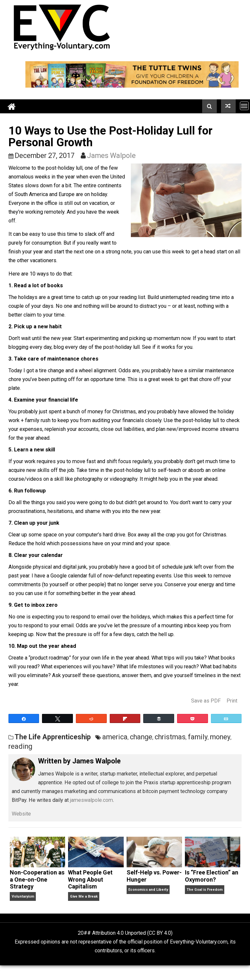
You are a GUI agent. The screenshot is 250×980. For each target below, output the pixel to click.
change (141, 737)
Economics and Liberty (148, 890)
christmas (170, 737)
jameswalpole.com (91, 800)
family (198, 737)
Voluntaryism (23, 896)
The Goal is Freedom (205, 890)
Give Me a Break (84, 896)
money (220, 737)
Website (21, 814)
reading (20, 746)
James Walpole (111, 156)
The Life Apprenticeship (53, 737)
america (115, 737)
